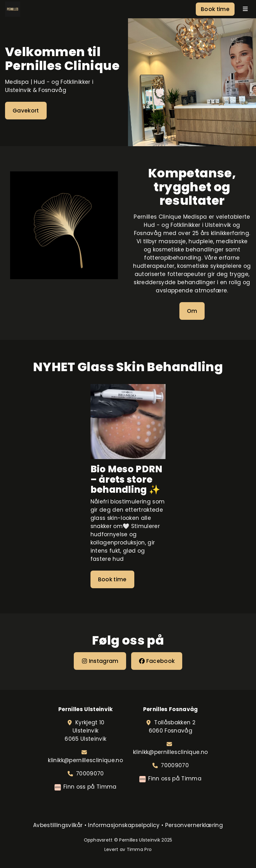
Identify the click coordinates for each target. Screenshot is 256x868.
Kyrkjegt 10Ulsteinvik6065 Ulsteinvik (85, 731)
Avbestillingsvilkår (58, 825)
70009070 (90, 773)
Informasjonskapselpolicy (124, 825)
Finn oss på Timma (90, 787)
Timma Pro (139, 849)
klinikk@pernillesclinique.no (85, 760)
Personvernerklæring (194, 825)
